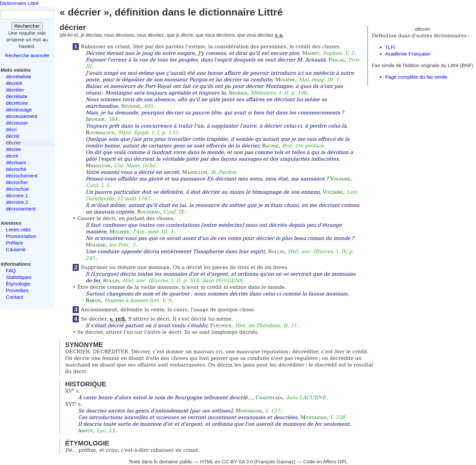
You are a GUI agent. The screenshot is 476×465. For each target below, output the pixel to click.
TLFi (390, 47)
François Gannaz (275, 462)
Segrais (238, 93)
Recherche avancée (27, 55)
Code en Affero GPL (325, 462)
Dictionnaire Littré (19, 3)
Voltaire (340, 179)
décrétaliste (19, 77)
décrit (12, 156)
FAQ (11, 271)
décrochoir (18, 189)
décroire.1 (17, 195)
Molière (285, 80)
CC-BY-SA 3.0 (238, 462)
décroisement (21, 209)
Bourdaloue (100, 133)
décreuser (17, 123)
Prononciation (21, 236)
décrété (14, 83)
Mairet (311, 53)
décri (11, 129)
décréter (15, 90)
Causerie (16, 249)
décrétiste (17, 96)
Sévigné (130, 106)
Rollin (276, 252)
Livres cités (18, 230)
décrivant (16, 162)
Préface (15, 243)
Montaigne (249, 411)
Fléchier (220, 326)
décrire (14, 149)
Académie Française (408, 54)
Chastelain (269, 398)
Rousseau (148, 212)
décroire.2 (17, 202)
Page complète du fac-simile (416, 77)
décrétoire (17, 103)
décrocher (17, 182)
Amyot (86, 431)
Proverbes (17, 290)
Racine (270, 146)
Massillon (98, 166)
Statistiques (19, 277)
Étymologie (18, 284)
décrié (13, 136)
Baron (93, 300)
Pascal (336, 60)
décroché (16, 169)
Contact (15, 297)
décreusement (22, 116)
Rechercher (27, 26)
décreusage (19, 110)
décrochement (22, 176)
